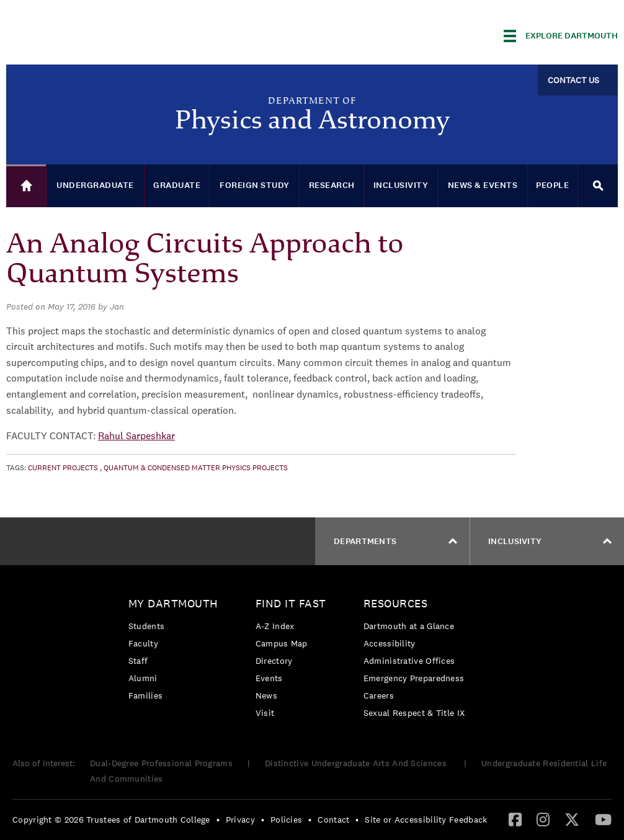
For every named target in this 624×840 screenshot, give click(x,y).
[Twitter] (572, 819)
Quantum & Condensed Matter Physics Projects (196, 468)
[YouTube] (603, 819)
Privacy (240, 820)
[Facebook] (515, 819)
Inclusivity (550, 541)
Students (146, 626)
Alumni (143, 678)
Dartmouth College (104, 34)
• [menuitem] (218, 820)
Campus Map (282, 643)
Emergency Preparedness (414, 678)
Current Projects (63, 468)
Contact (333, 820)
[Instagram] (543, 819)
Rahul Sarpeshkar (136, 436)
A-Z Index (275, 626)
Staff (138, 661)
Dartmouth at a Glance (409, 626)
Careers (379, 695)
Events (269, 678)
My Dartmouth (173, 603)
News (266, 695)
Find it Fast (291, 603)
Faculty (143, 643)
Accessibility (390, 643)
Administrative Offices (409, 661)
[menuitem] (176, 652)
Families (145, 695)
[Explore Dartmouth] (561, 36)
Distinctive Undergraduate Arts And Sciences (357, 763)
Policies (286, 820)
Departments (395, 541)
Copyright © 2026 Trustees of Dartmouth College (111, 820)
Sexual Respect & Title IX (414, 713)
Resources (396, 603)
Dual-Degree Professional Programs (161, 763)
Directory (274, 661)
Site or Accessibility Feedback (426, 820)
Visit (265, 713)
